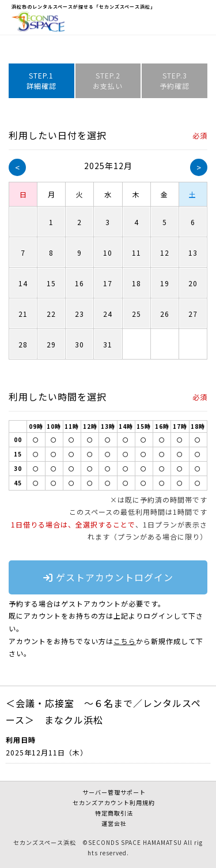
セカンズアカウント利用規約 (114, 802)
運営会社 (114, 823)
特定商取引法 (114, 813)
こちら (125, 641)
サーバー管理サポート (114, 792)
